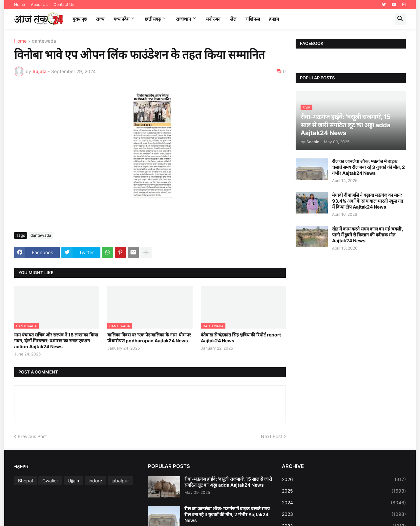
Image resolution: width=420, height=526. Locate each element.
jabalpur (120, 481)
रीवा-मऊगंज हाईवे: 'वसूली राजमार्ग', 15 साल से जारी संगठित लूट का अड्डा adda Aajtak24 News (228, 482)
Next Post (272, 436)
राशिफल (253, 19)
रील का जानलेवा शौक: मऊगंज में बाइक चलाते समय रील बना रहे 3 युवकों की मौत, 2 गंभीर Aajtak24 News (368, 167)
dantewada (44, 41)
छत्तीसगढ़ (153, 19)
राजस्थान (183, 19)
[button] (400, 19)
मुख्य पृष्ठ (80, 19)
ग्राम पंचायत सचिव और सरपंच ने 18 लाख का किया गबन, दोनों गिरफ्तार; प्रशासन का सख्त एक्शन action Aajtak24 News (56, 341)
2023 (344, 514)
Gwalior (50, 481)
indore (95, 481)
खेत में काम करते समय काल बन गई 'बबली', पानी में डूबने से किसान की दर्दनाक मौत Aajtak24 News (368, 235)
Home (20, 4)
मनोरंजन (213, 19)
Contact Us (64, 4)
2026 (344, 479)
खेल (233, 19)
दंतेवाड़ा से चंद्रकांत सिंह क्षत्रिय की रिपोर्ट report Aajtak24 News (241, 338)
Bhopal (25, 481)
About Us (39, 4)
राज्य (100, 19)
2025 (344, 491)
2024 (344, 503)
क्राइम (274, 19)
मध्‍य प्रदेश (122, 19)
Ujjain (73, 481)
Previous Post (32, 436)
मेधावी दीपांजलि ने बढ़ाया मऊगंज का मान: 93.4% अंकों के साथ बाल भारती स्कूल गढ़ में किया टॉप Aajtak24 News (368, 201)
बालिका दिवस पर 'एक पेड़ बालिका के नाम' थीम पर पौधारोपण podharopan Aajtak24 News (149, 338)
